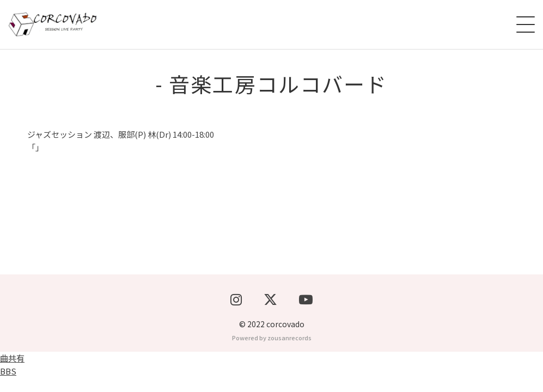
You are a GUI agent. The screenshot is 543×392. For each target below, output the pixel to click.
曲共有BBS (12, 379)
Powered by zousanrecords (272, 352)
